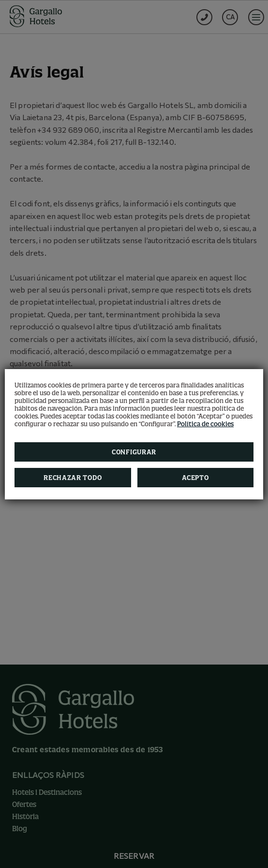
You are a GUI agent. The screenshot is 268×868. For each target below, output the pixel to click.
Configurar (134, 452)
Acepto (195, 478)
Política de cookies (205, 424)
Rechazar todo (73, 478)
